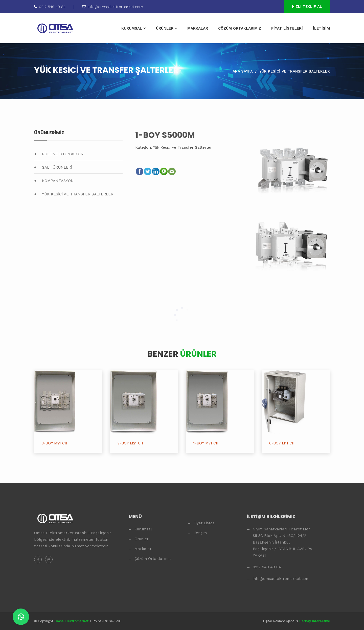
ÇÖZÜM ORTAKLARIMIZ (240, 28)
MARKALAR (198, 28)
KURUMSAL (132, 28)
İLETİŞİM (321, 28)
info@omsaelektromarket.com (113, 7)
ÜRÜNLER (165, 28)
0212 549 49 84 (50, 7)
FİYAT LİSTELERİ (287, 28)
